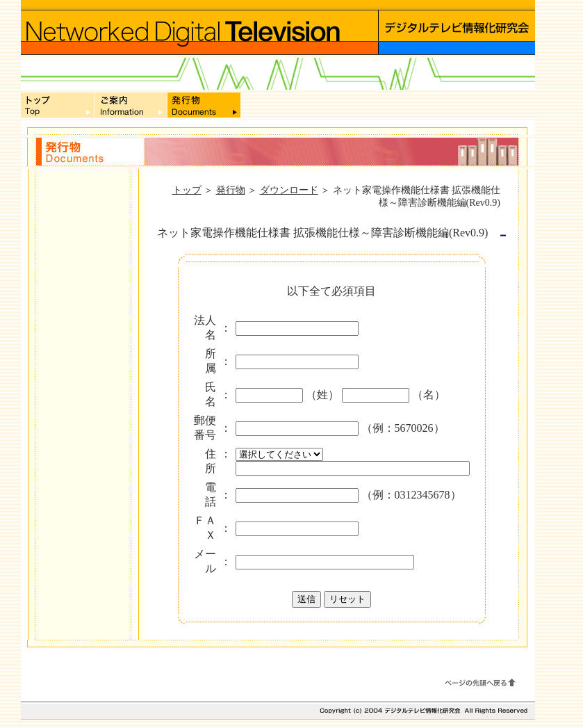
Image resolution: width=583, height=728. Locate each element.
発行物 (231, 190)
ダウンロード (289, 190)
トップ (187, 190)
